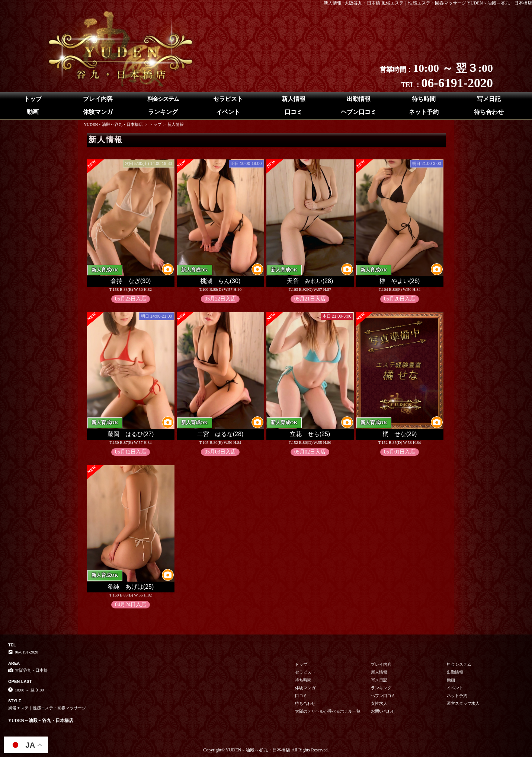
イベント (228, 112)
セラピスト (228, 99)
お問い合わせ (383, 711)
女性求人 (379, 703)
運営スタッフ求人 (463, 703)
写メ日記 (489, 99)
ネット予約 (424, 112)
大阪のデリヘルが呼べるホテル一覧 (328, 711)
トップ (33, 99)
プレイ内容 (98, 99)
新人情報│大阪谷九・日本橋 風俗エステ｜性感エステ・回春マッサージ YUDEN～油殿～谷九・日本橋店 (428, 3)
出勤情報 (359, 99)
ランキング (163, 112)
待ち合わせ (489, 112)
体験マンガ (98, 112)
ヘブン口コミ (359, 112)
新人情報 (294, 99)
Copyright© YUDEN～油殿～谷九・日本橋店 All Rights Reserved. (266, 750)
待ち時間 (424, 99)
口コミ (294, 112)
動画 (33, 112)
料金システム (163, 99)
